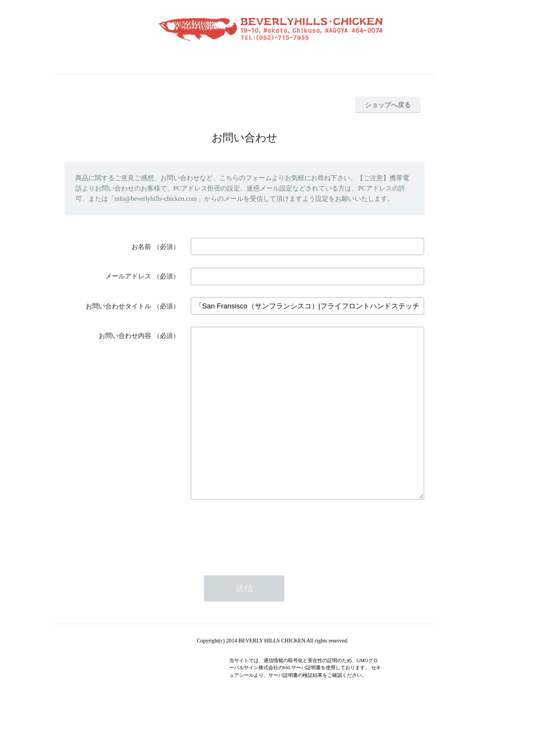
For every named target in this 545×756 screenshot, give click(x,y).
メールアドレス (128, 276)
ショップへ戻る (388, 105)
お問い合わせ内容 (125, 336)
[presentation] (273, 565)
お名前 (141, 247)
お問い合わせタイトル (118, 306)
